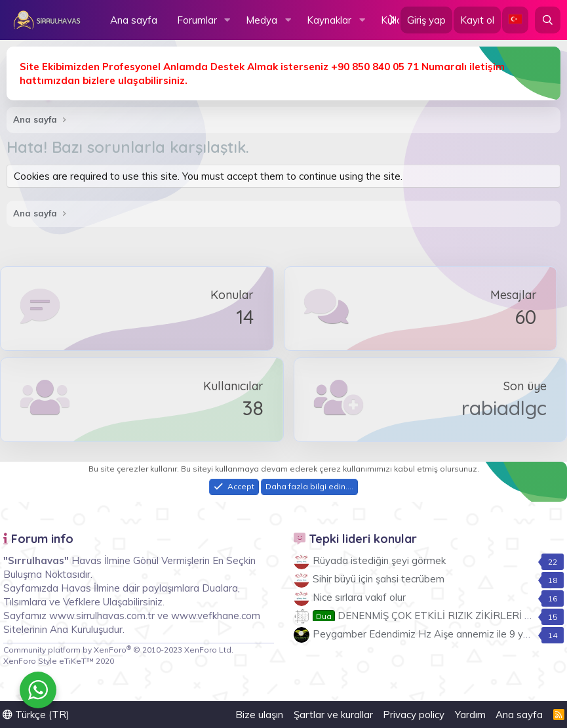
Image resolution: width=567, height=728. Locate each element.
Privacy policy (414, 715)
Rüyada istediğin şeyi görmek (379, 560)
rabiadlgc (504, 408)
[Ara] (548, 20)
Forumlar (197, 20)
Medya (262, 20)
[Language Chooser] (515, 20)
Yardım (470, 715)
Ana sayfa (134, 20)
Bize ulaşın (259, 715)
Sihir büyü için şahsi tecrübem (379, 579)
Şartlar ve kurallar (333, 715)
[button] (227, 20)
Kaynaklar (329, 20)
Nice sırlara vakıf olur (359, 597)
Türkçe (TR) (36, 715)
